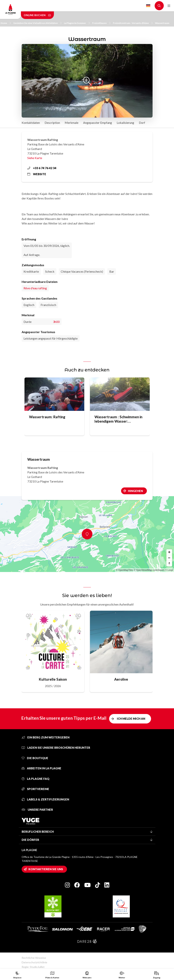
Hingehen (135, 491)
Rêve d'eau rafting (35, 288)
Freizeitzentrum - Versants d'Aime (133, 23)
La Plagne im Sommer (77, 23)
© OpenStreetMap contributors (149, 570)
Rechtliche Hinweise (34, 958)
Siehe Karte (35, 158)
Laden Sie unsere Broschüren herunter (56, 748)
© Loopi (169, 570)
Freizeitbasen (101, 23)
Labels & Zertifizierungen (45, 799)
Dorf (142, 123)
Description (52, 123)
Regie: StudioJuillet (33, 967)
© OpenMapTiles (124, 570)
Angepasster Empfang (98, 123)
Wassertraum (162, 23)
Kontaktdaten (31, 123)
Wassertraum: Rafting (47, 417)
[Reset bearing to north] (169, 563)
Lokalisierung (125, 123)
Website (37, 174)
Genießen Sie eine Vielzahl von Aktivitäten (37, 23)
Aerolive (121, 679)
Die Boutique (35, 758)
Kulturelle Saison (53, 679)
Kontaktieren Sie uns (46, 869)
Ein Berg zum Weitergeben (46, 737)
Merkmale (72, 123)
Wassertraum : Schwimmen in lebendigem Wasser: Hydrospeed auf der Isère (118, 419)
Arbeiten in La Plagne (41, 768)
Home (6, 23)
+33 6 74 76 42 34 (42, 168)
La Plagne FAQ (35, 779)
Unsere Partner (37, 810)
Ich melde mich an (131, 719)
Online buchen (37, 15)
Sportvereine (35, 789)
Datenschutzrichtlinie (34, 962)
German (148, 6)
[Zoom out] (169, 558)
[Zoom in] (169, 552)
